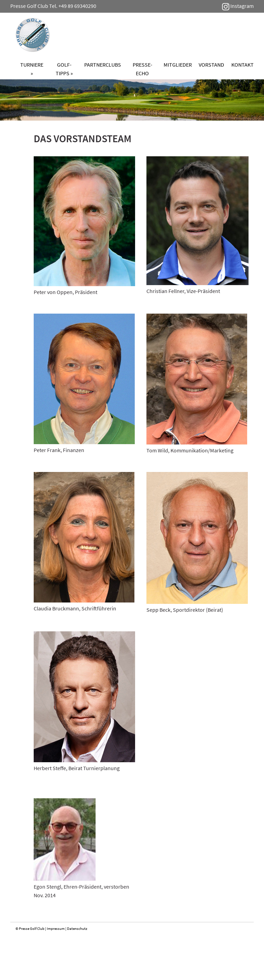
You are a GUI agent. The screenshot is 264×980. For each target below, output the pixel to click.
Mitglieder (178, 65)
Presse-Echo (142, 69)
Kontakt (243, 65)
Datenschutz (77, 928)
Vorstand (211, 65)
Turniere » (32, 69)
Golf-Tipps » (64, 69)
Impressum (56, 928)
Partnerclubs (103, 65)
